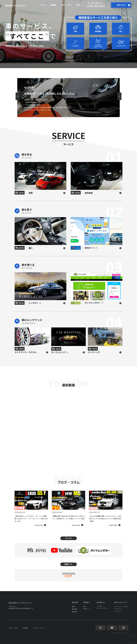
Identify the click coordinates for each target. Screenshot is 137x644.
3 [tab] (71, 119)
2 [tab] (68, 119)
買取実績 (74, 609)
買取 (73, 607)
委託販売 (74, 612)
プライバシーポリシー (39, 628)
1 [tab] (66, 119)
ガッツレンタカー (102, 608)
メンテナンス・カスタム (121, 607)
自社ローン (86, 609)
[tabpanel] (68, 98)
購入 (85, 607)
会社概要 (53, 5)
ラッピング (117, 609)
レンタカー (100, 606)
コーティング (118, 611)
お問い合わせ (123, 5)
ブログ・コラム (66, 5)
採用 (78, 5)
